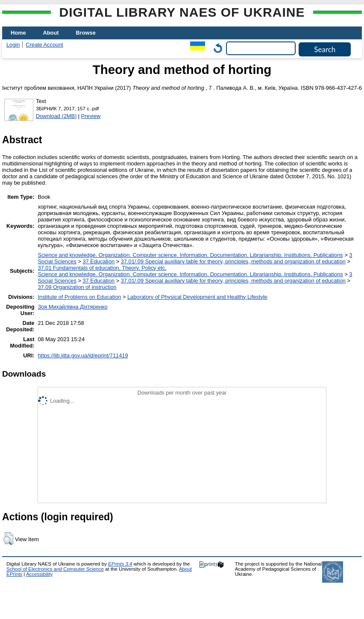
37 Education (98, 261)
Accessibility (40, 574)
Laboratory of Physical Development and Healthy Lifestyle (197, 297)
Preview (91, 116)
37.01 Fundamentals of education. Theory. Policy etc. (102, 268)
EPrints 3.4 (120, 564)
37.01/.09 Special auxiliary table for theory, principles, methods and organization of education (233, 261)
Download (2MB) (56, 116)
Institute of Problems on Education (79, 297)
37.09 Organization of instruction (77, 287)
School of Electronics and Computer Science (55, 569)
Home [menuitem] (18, 33)
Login (13, 45)
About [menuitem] (51, 33)
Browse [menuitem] (86, 33)
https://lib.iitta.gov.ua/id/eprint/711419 (83, 355)
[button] (8, 539)
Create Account (44, 45)
